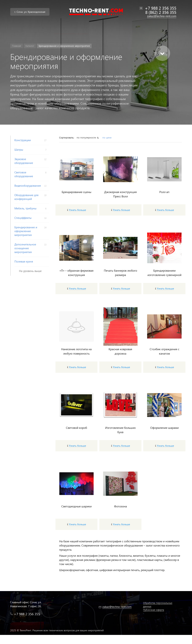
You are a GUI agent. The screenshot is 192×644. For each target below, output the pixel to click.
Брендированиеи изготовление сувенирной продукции (164, 275)
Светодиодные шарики (76, 506)
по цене (107, 137)
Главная (17, 46)
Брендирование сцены (76, 192)
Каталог (30, 46)
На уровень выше (30, 271)
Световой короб (76, 428)
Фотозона (120, 506)
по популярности (86, 137)
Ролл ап (164, 192)
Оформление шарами (164, 428)
